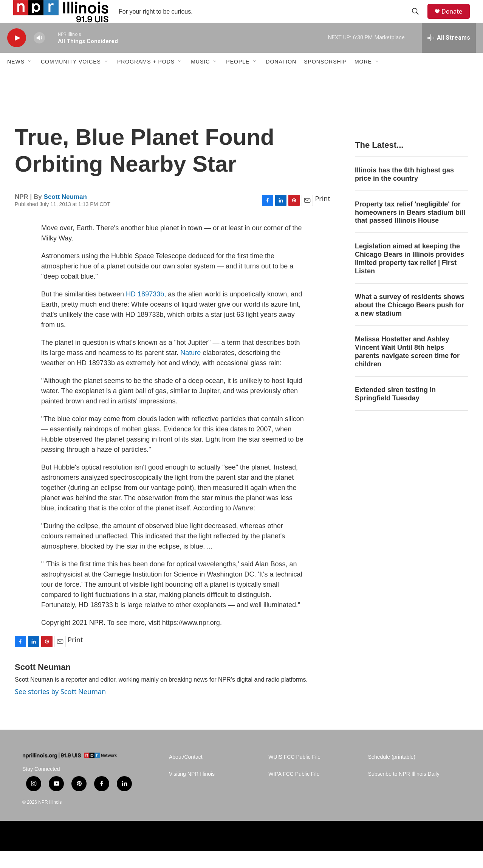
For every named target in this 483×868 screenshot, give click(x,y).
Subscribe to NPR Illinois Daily (404, 791)
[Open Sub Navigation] (30, 79)
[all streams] (449, 55)
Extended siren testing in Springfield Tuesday (395, 411)
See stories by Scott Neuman (60, 708)
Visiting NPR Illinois (192, 791)
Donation (281, 79)
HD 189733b (145, 311)
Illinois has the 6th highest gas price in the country (404, 191)
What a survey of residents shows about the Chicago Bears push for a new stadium (410, 322)
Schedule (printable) (392, 774)
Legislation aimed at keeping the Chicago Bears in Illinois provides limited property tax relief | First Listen (409, 276)
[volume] (39, 55)
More (363, 79)
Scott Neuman (65, 214)
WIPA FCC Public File (294, 791)
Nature (190, 370)
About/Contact (186, 774)
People (238, 79)
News (16, 79)
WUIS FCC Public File (294, 774)
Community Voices (71, 79)
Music (200, 79)
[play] (17, 55)
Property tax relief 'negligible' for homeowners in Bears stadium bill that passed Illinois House (410, 229)
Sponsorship (325, 79)
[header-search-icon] (419, 20)
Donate (457, 20)
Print (323, 215)
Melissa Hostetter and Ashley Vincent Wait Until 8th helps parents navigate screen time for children (407, 369)
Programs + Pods (146, 79)
